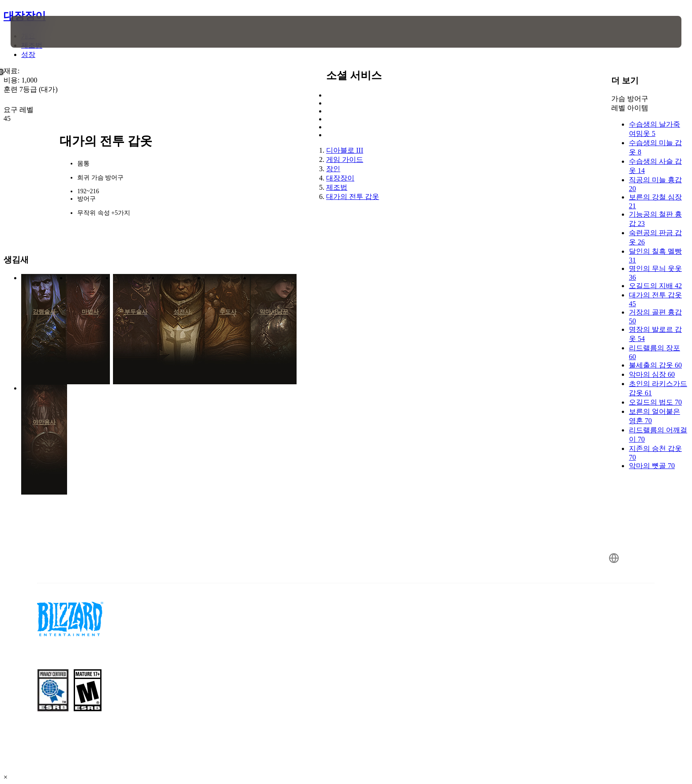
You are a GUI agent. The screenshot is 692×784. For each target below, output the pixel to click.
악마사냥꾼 (274, 312)
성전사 (182, 312)
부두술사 (136, 312)
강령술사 (44, 312)
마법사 (90, 312)
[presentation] (43, 32)
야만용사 (44, 422)
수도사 (228, 312)
